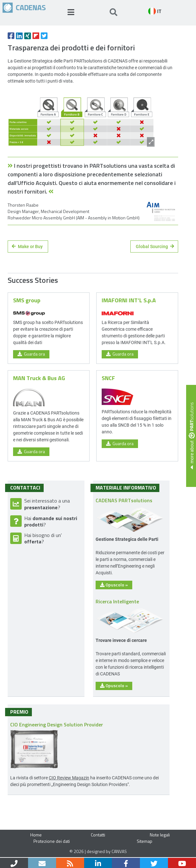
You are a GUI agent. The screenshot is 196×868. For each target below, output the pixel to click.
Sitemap (145, 841)
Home (36, 835)
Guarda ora (31, 354)
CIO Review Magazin (69, 778)
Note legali (160, 835)
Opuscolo (114, 585)
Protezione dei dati (52, 841)
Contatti (98, 835)
